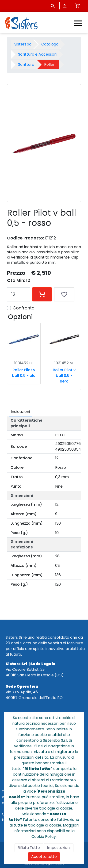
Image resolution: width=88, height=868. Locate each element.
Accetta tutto (44, 857)
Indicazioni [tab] (20, 412)
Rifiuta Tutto (29, 848)
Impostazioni (59, 848)
